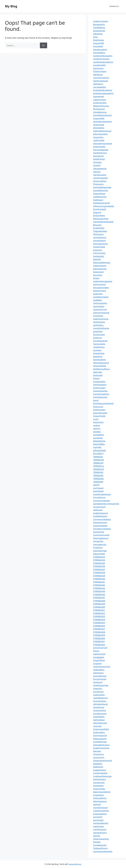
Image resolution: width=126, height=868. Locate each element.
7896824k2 (98, 479)
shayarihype (99, 247)
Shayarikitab (99, 194)
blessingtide (99, 554)
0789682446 (99, 594)
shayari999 (98, 43)
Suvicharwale (100, 209)
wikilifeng (98, 75)
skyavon (97, 804)
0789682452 (99, 613)
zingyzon (98, 663)
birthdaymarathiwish (103, 403)
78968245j (98, 475)
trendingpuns (100, 829)
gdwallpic (98, 764)
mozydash (98, 46)
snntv (96, 419)
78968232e (98, 460)
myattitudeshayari (102, 494)
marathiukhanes (101, 328)
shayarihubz (99, 789)
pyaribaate (98, 491)
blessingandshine (102, 792)
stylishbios (98, 325)
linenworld (98, 156)
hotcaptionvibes (101, 288)
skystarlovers (100, 779)
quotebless (99, 435)
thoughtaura (99, 497)
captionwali (99, 140)
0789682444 (99, 591)
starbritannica (100, 153)
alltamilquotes (100, 723)
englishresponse (101, 748)
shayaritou (98, 137)
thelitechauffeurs (102, 369)
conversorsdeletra (102, 519)
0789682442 (99, 585)
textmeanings (100, 551)
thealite (97, 842)
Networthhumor (101, 106)
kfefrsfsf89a (99, 444)
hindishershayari (101, 59)
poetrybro (98, 294)
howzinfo (98, 688)
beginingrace (100, 291)
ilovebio (97, 432)
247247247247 (100, 648)
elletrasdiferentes (102, 262)
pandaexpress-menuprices (106, 504)
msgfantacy (99, 347)
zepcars (97, 172)
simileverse (99, 707)
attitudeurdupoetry (103, 121)
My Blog (11, 6)
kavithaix (98, 338)
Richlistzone (99, 109)
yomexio (97, 350)
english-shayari (101, 21)
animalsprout (100, 237)
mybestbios (99, 670)
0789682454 (99, 620)
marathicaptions (101, 394)
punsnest (98, 817)
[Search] (43, 45)
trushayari (98, 316)
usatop (97, 425)
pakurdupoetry (100, 134)
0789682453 (99, 616)
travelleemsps (100, 742)
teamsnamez (99, 284)
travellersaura (100, 714)
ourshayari (98, 488)
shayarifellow (100, 366)
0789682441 (99, 582)
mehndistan (99, 720)
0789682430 (99, 579)
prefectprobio (100, 103)
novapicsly (98, 541)
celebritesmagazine (103, 281)
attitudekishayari (101, 745)
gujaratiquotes (100, 391)
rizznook (97, 726)
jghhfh (96, 485)
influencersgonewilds (104, 206)
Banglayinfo (99, 24)
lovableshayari (100, 516)
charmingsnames (102, 666)
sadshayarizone (101, 319)
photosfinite (99, 31)
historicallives (100, 181)
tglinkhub (98, 34)
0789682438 (99, 573)
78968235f (98, 463)
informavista (99, 253)
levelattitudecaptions (103, 93)
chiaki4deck (99, 717)
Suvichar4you (100, 701)
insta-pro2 (98, 407)
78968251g (99, 466)
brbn (95, 37)
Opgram (97, 212)
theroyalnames (100, 244)
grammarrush (100, 309)
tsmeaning (98, 754)
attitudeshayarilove (103, 143)
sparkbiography (101, 297)
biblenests (98, 767)
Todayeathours (100, 848)
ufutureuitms (100, 710)
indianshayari (100, 266)
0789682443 (99, 588)
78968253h (99, 469)
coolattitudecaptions (103, 62)
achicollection (100, 676)
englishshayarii (101, 513)
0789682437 (99, 569)
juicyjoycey (98, 692)
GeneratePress (75, 864)
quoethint (98, 438)
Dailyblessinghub (102, 203)
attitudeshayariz (101, 363)
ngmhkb (97, 447)
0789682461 (99, 641)
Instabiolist (99, 256)
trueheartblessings (102, 776)
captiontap (98, 826)
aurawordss (99, 782)
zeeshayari (98, 673)
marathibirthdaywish (103, 222)
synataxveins (99, 240)
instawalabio (99, 381)
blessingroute (100, 269)
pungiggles (99, 657)
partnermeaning (101, 313)
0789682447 (99, 598)
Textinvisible (99, 344)
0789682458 (99, 632)
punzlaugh (98, 820)
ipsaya (96, 278)
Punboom (98, 547)
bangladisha (99, 53)
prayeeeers (99, 795)
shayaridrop (99, 660)
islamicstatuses (101, 81)
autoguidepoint (101, 823)
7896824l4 (98, 482)
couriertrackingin (102, 501)
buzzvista (98, 275)
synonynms (99, 757)
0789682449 (99, 604)
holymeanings (100, 522)
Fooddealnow (100, 845)
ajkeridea (98, 372)
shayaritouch (99, 507)
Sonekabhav (99, 27)
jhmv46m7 (98, 453)
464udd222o (99, 441)
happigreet (99, 96)
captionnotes (100, 100)
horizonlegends (101, 150)
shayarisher (99, 353)
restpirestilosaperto (103, 56)
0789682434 (99, 560)
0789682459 (99, 635)
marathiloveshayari (103, 115)
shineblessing (100, 112)
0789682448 (99, 601)
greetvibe (98, 331)
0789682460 (99, 638)
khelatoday (99, 40)
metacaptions (100, 798)
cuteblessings (100, 197)
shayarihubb (99, 416)
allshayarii (98, 84)
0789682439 (99, 576)
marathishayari (101, 808)
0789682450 (99, 607)
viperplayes (99, 306)
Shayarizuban (100, 71)
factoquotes (99, 334)
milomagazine (100, 303)
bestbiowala (99, 322)
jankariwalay (99, 146)
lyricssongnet (100, 679)
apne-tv (97, 428)
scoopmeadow (100, 773)
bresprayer (98, 272)
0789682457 (99, 629)
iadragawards (100, 168)
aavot (96, 400)
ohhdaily (97, 162)
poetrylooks (99, 695)
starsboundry (100, 175)
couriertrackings (101, 78)
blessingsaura (100, 801)
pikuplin (97, 751)
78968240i (98, 472)
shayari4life (99, 118)
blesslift (97, 259)
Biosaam (97, 225)
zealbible (98, 300)
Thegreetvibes (100, 231)
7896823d (98, 457)
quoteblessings (101, 190)
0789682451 (99, 610)
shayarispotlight (101, 729)
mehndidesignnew (102, 187)
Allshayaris (98, 234)
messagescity (100, 544)
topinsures (98, 68)
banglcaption (100, 359)
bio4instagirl (99, 388)
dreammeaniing (101, 839)
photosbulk (99, 125)
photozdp (98, 375)
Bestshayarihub (101, 219)
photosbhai (99, 128)
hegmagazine (100, 739)
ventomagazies (101, 178)
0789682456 (99, 626)
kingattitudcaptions (103, 90)
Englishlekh (99, 228)
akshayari (98, 682)
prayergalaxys (100, 814)
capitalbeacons (100, 698)
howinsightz (99, 732)
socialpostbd (99, 65)
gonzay (97, 836)
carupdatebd (99, 87)
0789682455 (99, 623)
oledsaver (98, 510)
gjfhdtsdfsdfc (100, 450)
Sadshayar (98, 200)
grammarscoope (101, 535)
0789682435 (99, 563)
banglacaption (100, 49)
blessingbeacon (101, 538)
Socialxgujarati (100, 341)
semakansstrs (100, 833)
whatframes (99, 159)
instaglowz (98, 786)
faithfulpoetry (100, 385)
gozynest (98, 250)
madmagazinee (101, 685)
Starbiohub (99, 532)
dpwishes (98, 356)
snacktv (97, 165)
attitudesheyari (101, 704)
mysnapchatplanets (103, 851)
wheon (96, 378)
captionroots (99, 654)
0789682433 (99, 557)
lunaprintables (100, 526)
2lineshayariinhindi (102, 760)
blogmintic (98, 422)
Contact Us (114, 6)
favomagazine (100, 735)
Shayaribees (99, 215)
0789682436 (99, 566)
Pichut (96, 651)
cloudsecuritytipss (102, 529)
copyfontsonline (101, 811)
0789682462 (99, 645)
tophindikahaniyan (102, 131)
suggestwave (100, 770)
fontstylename (100, 397)
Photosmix (98, 184)
